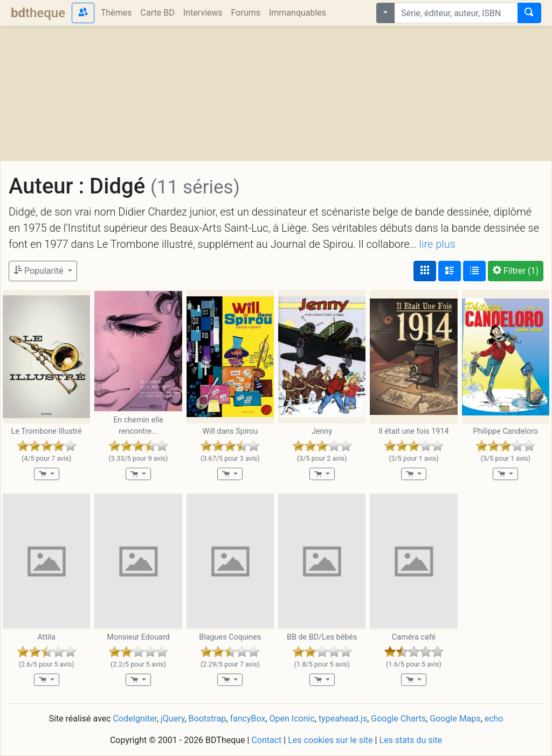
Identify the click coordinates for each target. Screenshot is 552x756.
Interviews (203, 13)
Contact (266, 740)
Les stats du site (410, 740)
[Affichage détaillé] (450, 271)
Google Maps (455, 719)
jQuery (172, 719)
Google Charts (398, 719)
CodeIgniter (135, 719)
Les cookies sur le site (330, 740)
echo (494, 719)
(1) (516, 271)
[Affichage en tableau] (474, 271)
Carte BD (158, 13)
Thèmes (116, 13)
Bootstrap (208, 719)
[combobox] (456, 13)
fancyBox (247, 719)
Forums (246, 13)
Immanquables (298, 13)
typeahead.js (343, 719)
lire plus (437, 244)
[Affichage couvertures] (425, 271)
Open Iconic (292, 719)
